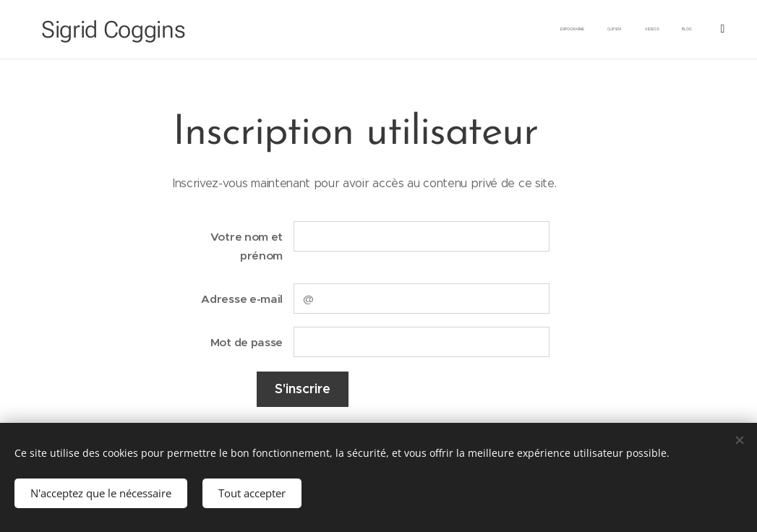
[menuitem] (643, 30)
